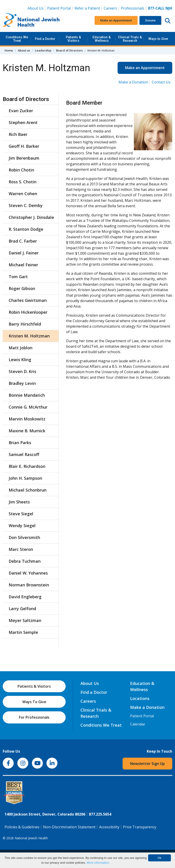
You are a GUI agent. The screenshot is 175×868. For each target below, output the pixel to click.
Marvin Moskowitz (27, 419)
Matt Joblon (21, 348)
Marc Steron (21, 549)
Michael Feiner (23, 265)
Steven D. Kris (22, 371)
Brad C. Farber (23, 241)
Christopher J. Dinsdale (31, 217)
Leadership (43, 50)
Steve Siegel (21, 514)
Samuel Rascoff (24, 454)
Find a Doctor (45, 39)
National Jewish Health (31, 838)
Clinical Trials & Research (130, 39)
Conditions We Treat (17, 39)
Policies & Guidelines (22, 827)
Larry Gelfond (22, 609)
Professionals (133, 8)
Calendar (138, 724)
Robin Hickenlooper (28, 312)
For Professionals (34, 717)
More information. (98, 863)
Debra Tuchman (25, 561)
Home (9, 50)
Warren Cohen (23, 194)
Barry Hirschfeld (25, 324)
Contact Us (161, 82)
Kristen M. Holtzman (29, 336)
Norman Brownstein (29, 585)
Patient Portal (59, 8)
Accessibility (109, 827)
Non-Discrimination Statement (69, 827)
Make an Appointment (116, 20)
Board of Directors (69, 50)
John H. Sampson (25, 478)
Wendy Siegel (22, 526)
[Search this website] (168, 21)
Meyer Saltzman (25, 620)
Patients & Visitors (73, 39)
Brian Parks (20, 443)
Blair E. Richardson (27, 466)
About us (24, 50)
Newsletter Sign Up (147, 764)
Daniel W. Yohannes (28, 573)
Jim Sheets (19, 502)
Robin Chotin (21, 170)
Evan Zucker (21, 111)
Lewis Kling (20, 360)
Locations (140, 698)
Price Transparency (140, 827)
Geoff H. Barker (24, 146)
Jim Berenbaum (24, 158)
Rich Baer (18, 134)
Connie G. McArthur (28, 407)
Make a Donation (133, 82)
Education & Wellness (102, 39)
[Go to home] (31, 21)
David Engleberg (25, 597)
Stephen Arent (23, 122)
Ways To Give (34, 702)
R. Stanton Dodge (26, 229)
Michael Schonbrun (28, 490)
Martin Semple (23, 632)
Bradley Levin (22, 383)
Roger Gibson (22, 288)
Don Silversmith (24, 537)
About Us (36, 8)
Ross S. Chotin (23, 182)
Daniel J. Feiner (24, 253)
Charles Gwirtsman (28, 300)
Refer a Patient (87, 8)
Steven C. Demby (26, 205)
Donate (150, 20)
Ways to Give (158, 39)
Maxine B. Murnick (27, 431)
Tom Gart (18, 277)
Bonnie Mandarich (27, 395)
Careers (111, 8)
